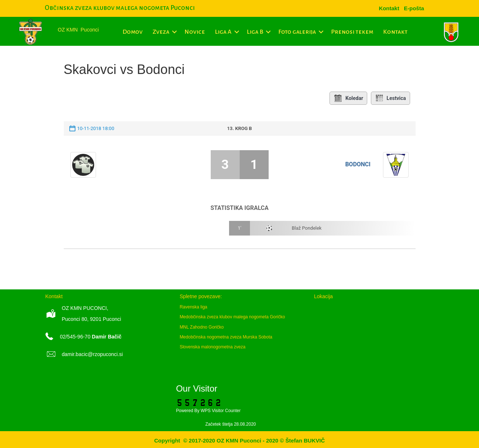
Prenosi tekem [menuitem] (352, 32)
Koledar (348, 98)
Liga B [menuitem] (255, 32)
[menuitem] (414, 8)
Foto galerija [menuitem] (297, 32)
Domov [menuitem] (132, 32)
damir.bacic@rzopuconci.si (93, 354)
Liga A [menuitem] (223, 32)
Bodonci (358, 164)
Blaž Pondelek (307, 228)
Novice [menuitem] (195, 32)
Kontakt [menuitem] (395, 32)
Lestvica (390, 98)
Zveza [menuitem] (161, 32)
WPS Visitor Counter (221, 411)
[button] (174, 32)
